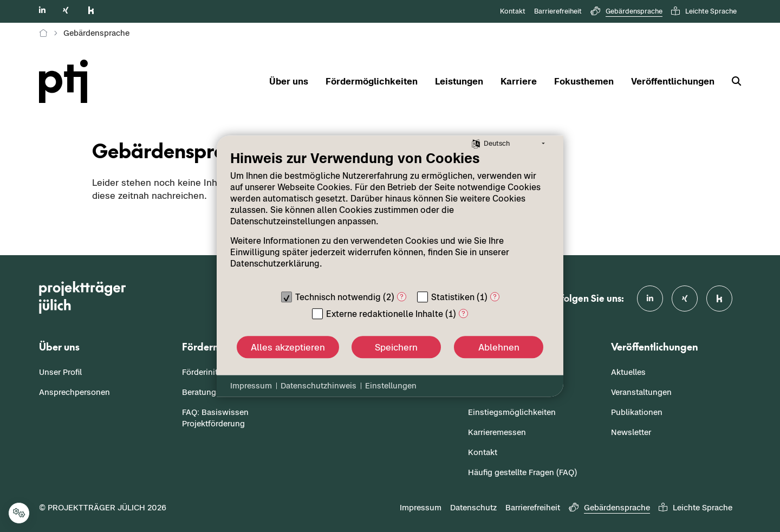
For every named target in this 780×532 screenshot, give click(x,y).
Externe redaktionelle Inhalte (385, 314)
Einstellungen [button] (391, 385)
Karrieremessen (497, 432)
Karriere (519, 81)
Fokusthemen (584, 81)
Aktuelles (628, 372)
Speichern (396, 347)
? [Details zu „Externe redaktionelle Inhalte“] (463, 313)
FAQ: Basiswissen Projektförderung (215, 418)
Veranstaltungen (641, 392)
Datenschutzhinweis (318, 385)
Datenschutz (473, 507)
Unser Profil (60, 372)
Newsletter (631, 432)
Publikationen (637, 412)
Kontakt (513, 11)
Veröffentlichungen (673, 81)
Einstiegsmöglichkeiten (512, 412)
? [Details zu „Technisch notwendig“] (402, 297)
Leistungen (459, 81)
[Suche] (732, 82)
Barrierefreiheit (558, 11)
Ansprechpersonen (74, 392)
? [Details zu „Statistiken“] (495, 297)
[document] (390, 218)
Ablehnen (499, 347)
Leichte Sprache (704, 12)
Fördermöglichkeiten (372, 81)
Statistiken (453, 297)
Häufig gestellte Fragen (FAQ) (522, 472)
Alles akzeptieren (288, 347)
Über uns (289, 81)
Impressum (421, 507)
